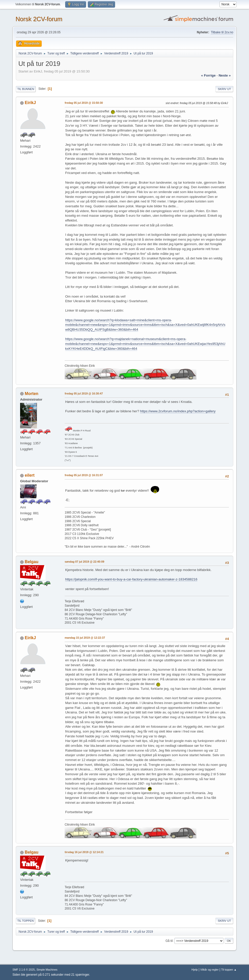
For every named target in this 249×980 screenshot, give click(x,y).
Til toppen (25, 921)
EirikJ (30, 103)
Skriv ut (224, 89)
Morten (31, 394)
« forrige (208, 75)
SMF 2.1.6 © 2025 (24, 970)
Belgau (31, 562)
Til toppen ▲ (229, 970)
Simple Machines (47, 970)
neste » (225, 75)
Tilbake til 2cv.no (222, 32)
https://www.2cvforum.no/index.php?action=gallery (178, 411)
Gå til (169, 941)
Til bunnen (26, 89)
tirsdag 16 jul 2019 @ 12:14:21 (84, 852)
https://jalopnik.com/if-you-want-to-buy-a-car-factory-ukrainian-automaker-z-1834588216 (131, 579)
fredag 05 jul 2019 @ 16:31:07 (84, 475)
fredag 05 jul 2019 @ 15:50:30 (84, 103)
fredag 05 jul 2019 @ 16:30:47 (84, 393)
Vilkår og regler (209, 970)
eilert (30, 475)
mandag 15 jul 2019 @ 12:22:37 (85, 638)
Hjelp (195, 970)
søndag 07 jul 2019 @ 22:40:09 (85, 562)
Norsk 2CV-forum (39, 19)
